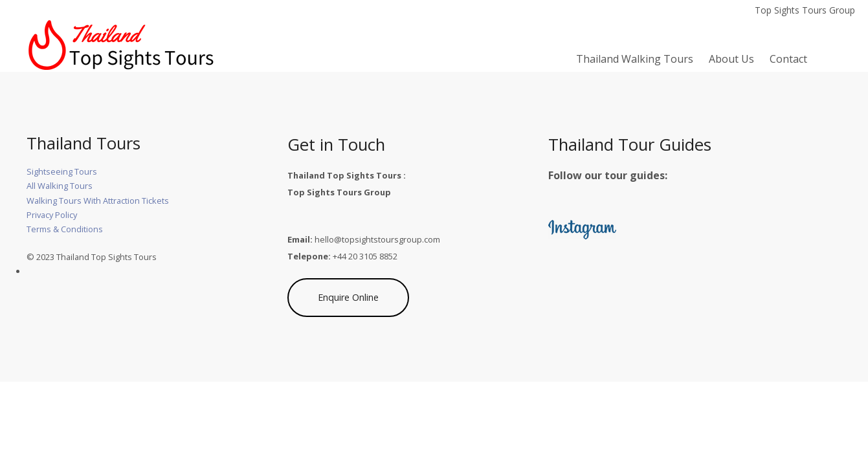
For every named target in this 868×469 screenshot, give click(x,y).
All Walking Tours (60, 186)
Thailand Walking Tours (635, 59)
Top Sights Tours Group (805, 10)
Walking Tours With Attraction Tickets (98, 201)
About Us (731, 59)
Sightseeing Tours (62, 171)
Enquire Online (348, 297)
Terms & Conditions (65, 229)
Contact (788, 59)
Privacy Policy (52, 215)
